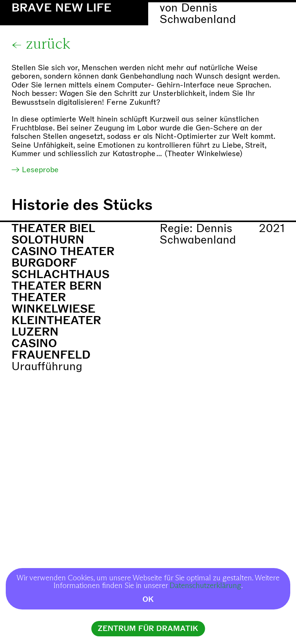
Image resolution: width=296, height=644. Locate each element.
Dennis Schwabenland (198, 14)
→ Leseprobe (35, 170)
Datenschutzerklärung (205, 586)
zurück (48, 44)
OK (148, 599)
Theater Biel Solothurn (53, 234)
